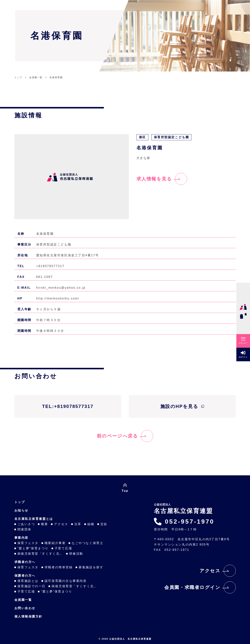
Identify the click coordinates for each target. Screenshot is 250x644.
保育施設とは (28, 581)
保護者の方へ (25, 576)
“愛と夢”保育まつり (33, 548)
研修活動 (76, 554)
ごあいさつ (26, 524)
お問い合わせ (25, 608)
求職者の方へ (25, 562)
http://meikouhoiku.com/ (58, 298)
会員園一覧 (23, 600)
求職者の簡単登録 (59, 567)
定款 (104, 524)
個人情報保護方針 (28, 616)
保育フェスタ (28, 543)
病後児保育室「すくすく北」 (40, 554)
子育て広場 (63, 548)
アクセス (61, 524)
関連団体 (24, 529)
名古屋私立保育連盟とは (34, 519)
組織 (91, 524)
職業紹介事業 (55, 543)
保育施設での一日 (31, 586)
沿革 (78, 524)
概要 (44, 524)
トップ (20, 502)
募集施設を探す (91, 567)
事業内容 (21, 538)
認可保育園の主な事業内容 (66, 581)
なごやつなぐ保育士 (87, 543)
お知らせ (21, 510)
